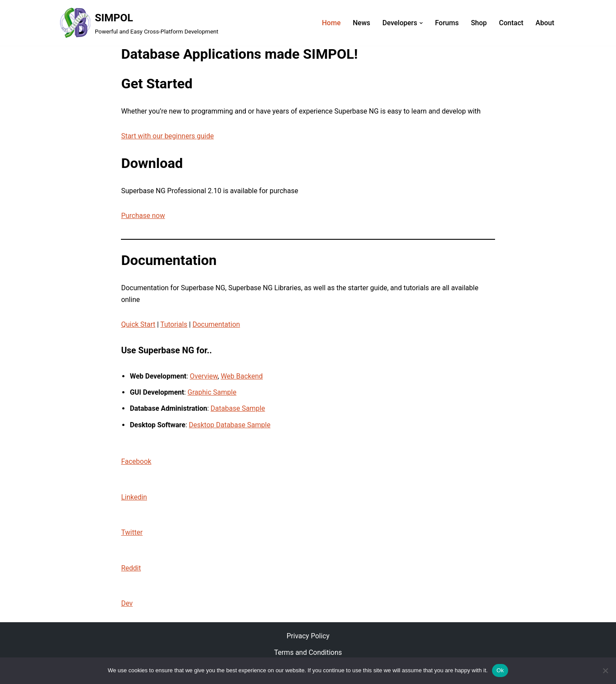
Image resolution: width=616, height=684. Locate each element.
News (362, 23)
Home (331, 23)
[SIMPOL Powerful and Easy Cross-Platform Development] (139, 23)
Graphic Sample (212, 392)
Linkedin (134, 497)
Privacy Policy (308, 636)
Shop (479, 23)
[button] (421, 23)
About (545, 23)
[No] (605, 671)
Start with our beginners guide (167, 136)
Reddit (131, 568)
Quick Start (138, 324)
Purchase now (143, 216)
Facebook (136, 461)
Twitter (132, 532)
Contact (511, 23)
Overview (204, 376)
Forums (447, 23)
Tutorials (174, 324)
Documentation (216, 324)
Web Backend (242, 376)
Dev (127, 603)
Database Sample (238, 408)
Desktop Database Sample (230, 425)
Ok (500, 670)
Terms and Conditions (308, 652)
